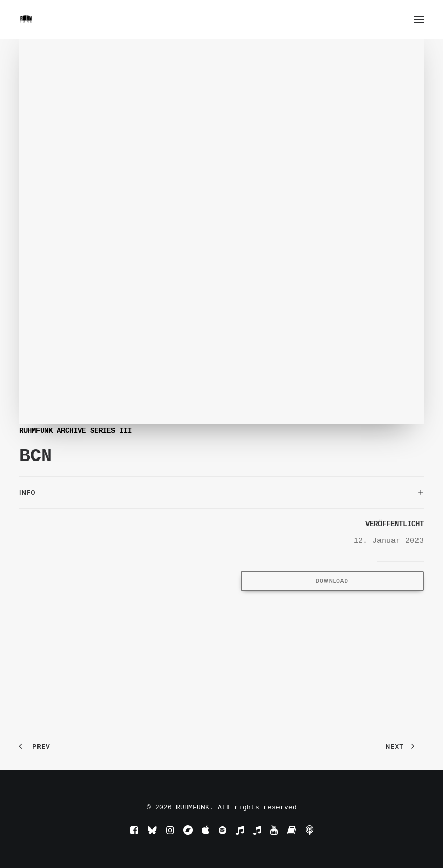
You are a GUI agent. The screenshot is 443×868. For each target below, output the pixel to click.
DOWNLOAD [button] (332, 581)
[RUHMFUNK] (26, 20)
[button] (419, 20)
